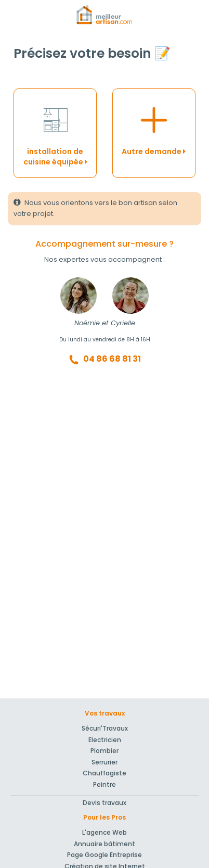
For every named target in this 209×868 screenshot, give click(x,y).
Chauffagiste (104, 773)
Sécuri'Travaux (105, 728)
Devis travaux (104, 803)
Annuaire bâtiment (104, 844)
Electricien (105, 740)
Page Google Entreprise (104, 855)
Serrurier (104, 762)
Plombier (104, 751)
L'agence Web (104, 832)
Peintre (104, 784)
